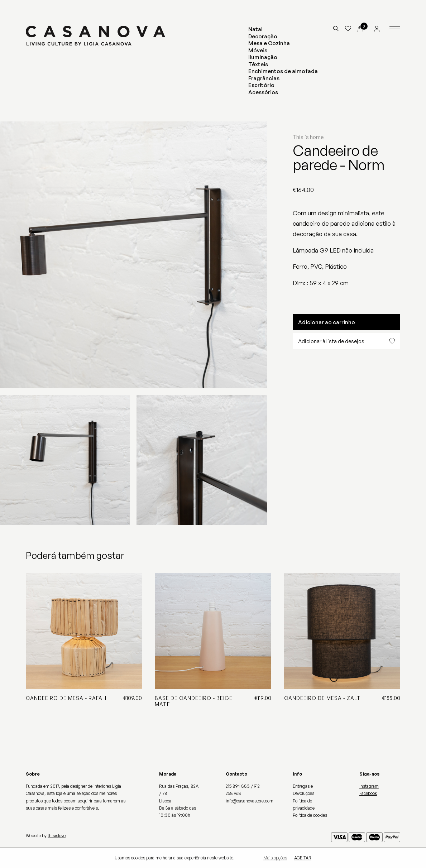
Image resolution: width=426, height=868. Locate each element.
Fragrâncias (264, 78)
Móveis (258, 50)
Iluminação (263, 57)
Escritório (261, 85)
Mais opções (275, 858)
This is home (308, 137)
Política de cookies (310, 815)
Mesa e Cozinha (269, 43)
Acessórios (263, 92)
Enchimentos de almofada (283, 71)
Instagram (369, 786)
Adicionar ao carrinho (327, 322)
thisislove (57, 836)
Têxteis (258, 64)
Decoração (263, 36)
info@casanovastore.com (250, 801)
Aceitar (303, 858)
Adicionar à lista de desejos (346, 341)
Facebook (368, 793)
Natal (255, 29)
